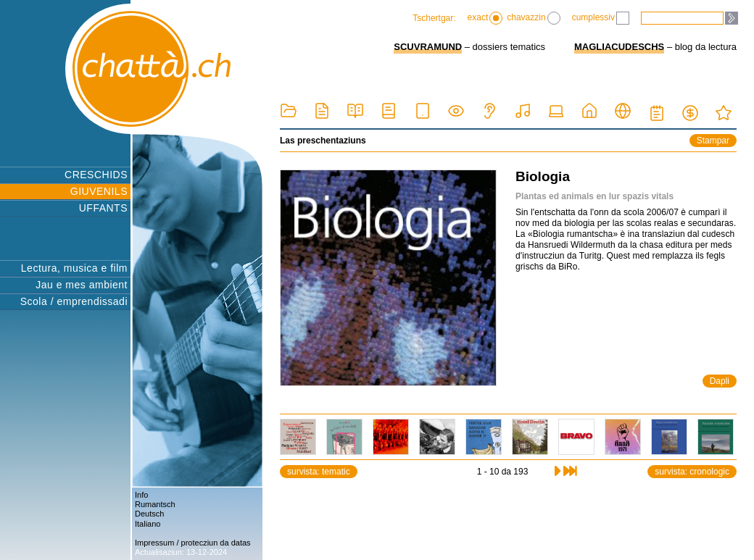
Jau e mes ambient (82, 285)
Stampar (713, 141)
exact (485, 18)
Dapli (720, 381)
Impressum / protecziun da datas (193, 543)
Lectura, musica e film (74, 268)
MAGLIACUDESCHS (619, 47)
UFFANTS (103, 208)
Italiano (148, 524)
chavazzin (533, 18)
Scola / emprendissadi (74, 301)
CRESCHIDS (96, 175)
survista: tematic (319, 472)
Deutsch (149, 514)
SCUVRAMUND (428, 47)
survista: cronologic (692, 472)
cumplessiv (601, 18)
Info (141, 495)
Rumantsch (155, 504)
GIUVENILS (99, 191)
